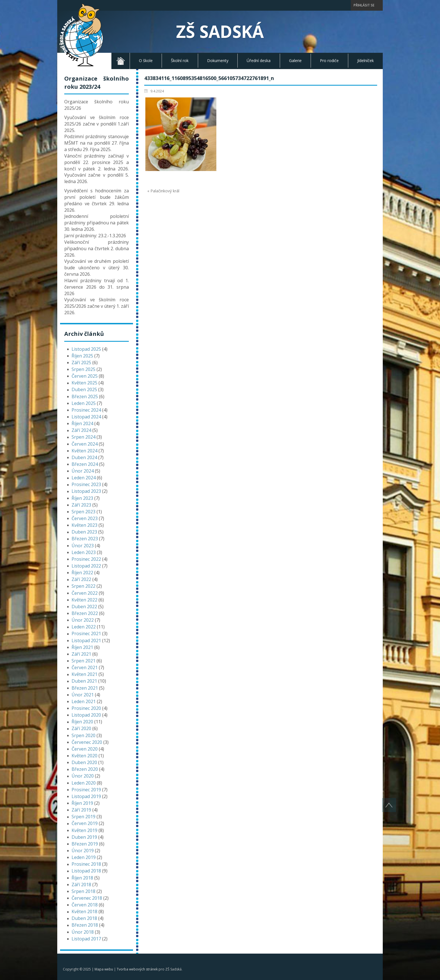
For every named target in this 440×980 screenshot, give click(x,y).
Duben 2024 (84, 457)
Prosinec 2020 (86, 708)
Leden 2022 (84, 627)
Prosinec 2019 (86, 790)
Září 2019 (81, 810)
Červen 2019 (85, 823)
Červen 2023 (85, 518)
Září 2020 (81, 728)
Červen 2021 (85, 667)
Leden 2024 (84, 478)
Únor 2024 (83, 471)
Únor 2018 (83, 932)
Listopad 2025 (86, 349)
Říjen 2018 (82, 878)
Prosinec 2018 (86, 864)
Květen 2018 (84, 911)
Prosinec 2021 (86, 633)
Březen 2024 (85, 464)
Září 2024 (81, 430)
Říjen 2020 (82, 722)
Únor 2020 (83, 776)
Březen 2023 (85, 539)
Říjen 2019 (82, 803)
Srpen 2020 (83, 735)
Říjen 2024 (82, 423)
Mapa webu (104, 969)
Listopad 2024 (86, 417)
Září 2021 (81, 654)
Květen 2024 (84, 451)
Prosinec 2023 (86, 484)
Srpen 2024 (83, 437)
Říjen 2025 (82, 356)
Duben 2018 (84, 918)
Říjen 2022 (82, 573)
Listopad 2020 (86, 715)
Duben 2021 (84, 681)
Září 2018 (81, 885)
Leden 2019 (84, 857)
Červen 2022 (85, 593)
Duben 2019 (84, 837)
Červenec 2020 (87, 742)
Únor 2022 (83, 620)
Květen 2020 (84, 756)
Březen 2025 (85, 396)
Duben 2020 (84, 762)
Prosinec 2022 (86, 559)
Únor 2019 (83, 851)
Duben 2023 (84, 532)
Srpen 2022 (83, 586)
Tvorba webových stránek (137, 969)
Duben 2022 (84, 607)
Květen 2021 (84, 674)
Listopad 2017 (86, 939)
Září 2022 (81, 579)
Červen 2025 (85, 376)
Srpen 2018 (83, 891)
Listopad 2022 (86, 566)
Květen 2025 (84, 383)
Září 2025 (81, 363)
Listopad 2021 (86, 641)
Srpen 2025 (83, 369)
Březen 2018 (85, 925)
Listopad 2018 (86, 871)
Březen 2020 (85, 769)
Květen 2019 (84, 830)
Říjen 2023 (82, 498)
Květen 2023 (84, 525)
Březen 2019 (85, 844)
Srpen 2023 (83, 512)
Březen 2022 (85, 613)
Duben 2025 (84, 389)
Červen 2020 (85, 749)
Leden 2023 (84, 552)
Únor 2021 (83, 695)
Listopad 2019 (86, 796)
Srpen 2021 (83, 661)
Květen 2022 (84, 600)
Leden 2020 (84, 783)
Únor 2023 (83, 546)
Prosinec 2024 (86, 410)
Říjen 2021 (82, 647)
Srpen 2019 (83, 817)
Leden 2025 (84, 403)
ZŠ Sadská (220, 31)
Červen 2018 (85, 905)
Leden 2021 (84, 701)
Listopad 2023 (86, 491)
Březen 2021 (85, 688)
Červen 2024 (85, 444)
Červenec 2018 (87, 898)
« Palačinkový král (163, 191)
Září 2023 (81, 505)
